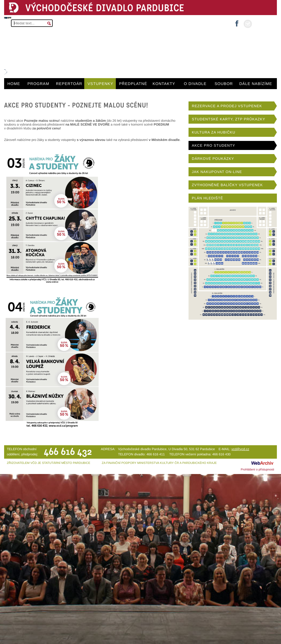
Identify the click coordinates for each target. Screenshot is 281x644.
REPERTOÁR (69, 84)
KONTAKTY (164, 84)
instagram (248, 24)
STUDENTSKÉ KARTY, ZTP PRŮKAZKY (229, 119)
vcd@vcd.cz (240, 449)
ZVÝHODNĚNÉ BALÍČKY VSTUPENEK (227, 185)
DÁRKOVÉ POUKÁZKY (213, 159)
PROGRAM (38, 84)
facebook (237, 22)
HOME (14, 84)
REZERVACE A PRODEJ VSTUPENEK (227, 106)
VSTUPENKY (100, 84)
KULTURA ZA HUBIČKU (214, 132)
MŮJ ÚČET (264, 23)
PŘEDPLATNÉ (133, 84)
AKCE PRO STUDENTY (213, 145)
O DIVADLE (195, 84)
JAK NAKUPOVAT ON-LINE (217, 172)
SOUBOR (224, 84)
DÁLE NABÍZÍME (256, 84)
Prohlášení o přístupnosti (257, 470)
